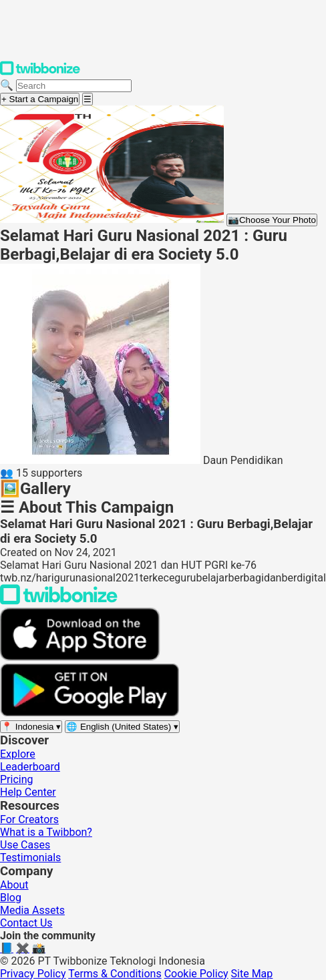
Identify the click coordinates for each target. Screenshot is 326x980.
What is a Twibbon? (46, 832)
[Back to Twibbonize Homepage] (59, 601)
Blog (11, 898)
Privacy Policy (33, 974)
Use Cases (25, 845)
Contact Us (26, 923)
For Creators (29, 819)
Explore (18, 754)
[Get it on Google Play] (90, 713)
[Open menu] (88, 99)
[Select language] (122, 727)
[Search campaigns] (74, 86)
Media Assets (32, 910)
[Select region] (31, 727)
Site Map (252, 974)
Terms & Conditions (115, 974)
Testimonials (30, 857)
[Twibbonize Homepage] (40, 72)
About (14, 885)
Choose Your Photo (272, 220)
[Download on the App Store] (80, 657)
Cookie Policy (196, 974)
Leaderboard (30, 767)
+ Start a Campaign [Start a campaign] (40, 99)
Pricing (17, 779)
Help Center (28, 792)
